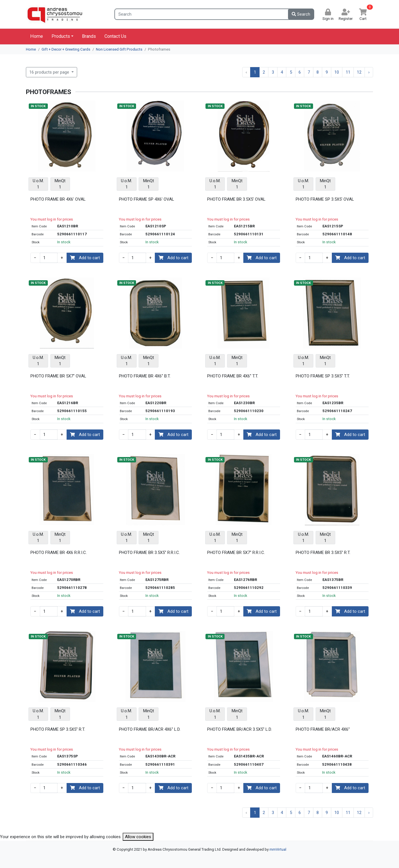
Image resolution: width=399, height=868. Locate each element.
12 (359, 72)
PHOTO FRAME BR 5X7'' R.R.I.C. (236, 553)
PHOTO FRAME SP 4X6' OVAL (147, 199)
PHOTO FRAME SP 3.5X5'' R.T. (58, 729)
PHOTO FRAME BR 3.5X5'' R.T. (323, 553)
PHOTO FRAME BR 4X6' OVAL (58, 199)
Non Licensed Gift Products (119, 49)
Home (37, 36)
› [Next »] (369, 72)
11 (348, 72)
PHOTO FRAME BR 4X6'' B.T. (145, 376)
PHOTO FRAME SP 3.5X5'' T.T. (323, 376)
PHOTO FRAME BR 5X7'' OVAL (58, 376)
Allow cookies (138, 837)
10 (337, 72)
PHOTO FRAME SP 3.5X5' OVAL (325, 199)
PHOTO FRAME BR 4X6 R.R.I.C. (59, 553)
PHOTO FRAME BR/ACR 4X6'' (323, 729)
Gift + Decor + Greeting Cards (66, 49)
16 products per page (50, 72)
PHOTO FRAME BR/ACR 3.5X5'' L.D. (239, 729)
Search (301, 14)
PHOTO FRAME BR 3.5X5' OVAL (236, 199)
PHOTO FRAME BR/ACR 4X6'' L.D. (150, 729)
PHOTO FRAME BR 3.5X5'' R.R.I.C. (149, 553)
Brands (89, 36)
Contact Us (115, 36)
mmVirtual (278, 849)
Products (61, 36)
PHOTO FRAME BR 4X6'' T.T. (233, 376)
